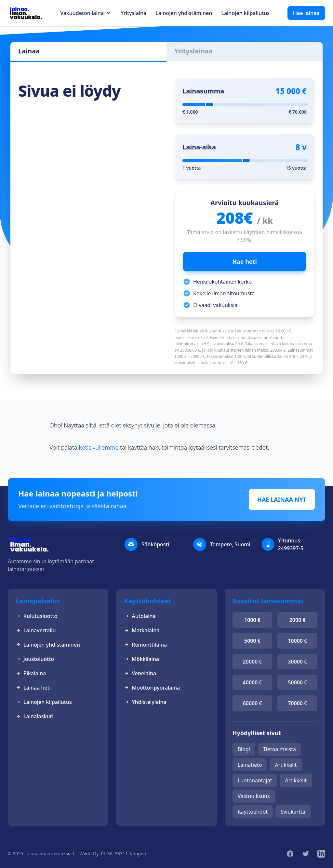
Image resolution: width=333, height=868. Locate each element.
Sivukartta (293, 812)
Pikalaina (31, 673)
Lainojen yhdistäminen (184, 13)
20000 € (252, 662)
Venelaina (140, 673)
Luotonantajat (255, 780)
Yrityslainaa (193, 51)
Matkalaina (142, 630)
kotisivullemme (99, 447)
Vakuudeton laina (82, 13)
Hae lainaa (306, 13)
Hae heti (245, 261)
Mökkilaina (141, 659)
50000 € (297, 682)
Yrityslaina (133, 13)
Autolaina (140, 616)
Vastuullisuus (254, 796)
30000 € (297, 662)
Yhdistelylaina (145, 702)
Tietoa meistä (280, 749)
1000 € (252, 620)
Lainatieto (250, 765)
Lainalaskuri (35, 716)
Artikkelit (286, 765)
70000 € (297, 703)
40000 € (252, 682)
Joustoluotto (35, 659)
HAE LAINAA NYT (282, 499)
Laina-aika (199, 147)
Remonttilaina (145, 645)
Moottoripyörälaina (152, 688)
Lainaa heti (33, 688)
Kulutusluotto (37, 616)
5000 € (252, 641)
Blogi (244, 749)
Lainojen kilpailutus (245, 13)
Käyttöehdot (253, 812)
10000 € (297, 641)
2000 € (298, 620)
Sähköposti (155, 544)
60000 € (252, 703)
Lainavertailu (36, 630)
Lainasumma (203, 91)
